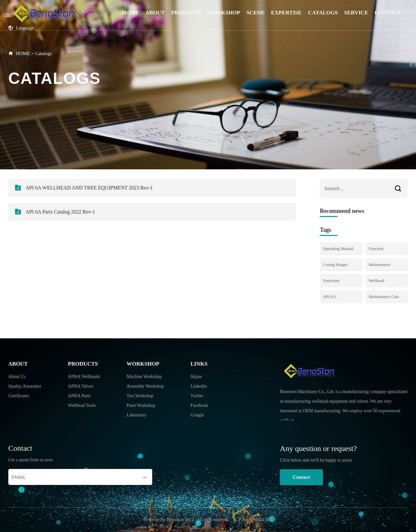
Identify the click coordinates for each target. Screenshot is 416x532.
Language (21, 28)
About (155, 13)
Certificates (19, 396)
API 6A (329, 297)
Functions (331, 281)
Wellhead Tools (82, 405)
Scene (256, 13)
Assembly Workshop (145, 386)
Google (197, 415)
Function (376, 249)
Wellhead (377, 281)
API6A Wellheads (84, 377)
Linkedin (199, 386)
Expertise (286, 13)
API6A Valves (81, 386)
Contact (388, 13)
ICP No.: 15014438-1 (253, 520)
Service (356, 13)
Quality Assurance (25, 386)
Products (186, 13)
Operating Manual (338, 249)
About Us (17, 377)
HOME (23, 53)
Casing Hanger (335, 265)
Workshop (224, 13)
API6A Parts (79, 396)
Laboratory (137, 415)
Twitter (197, 396)
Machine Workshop (144, 377)
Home (130, 13)
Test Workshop (140, 396)
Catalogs (323, 13)
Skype (196, 377)
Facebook (199, 405)
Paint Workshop (141, 405)
